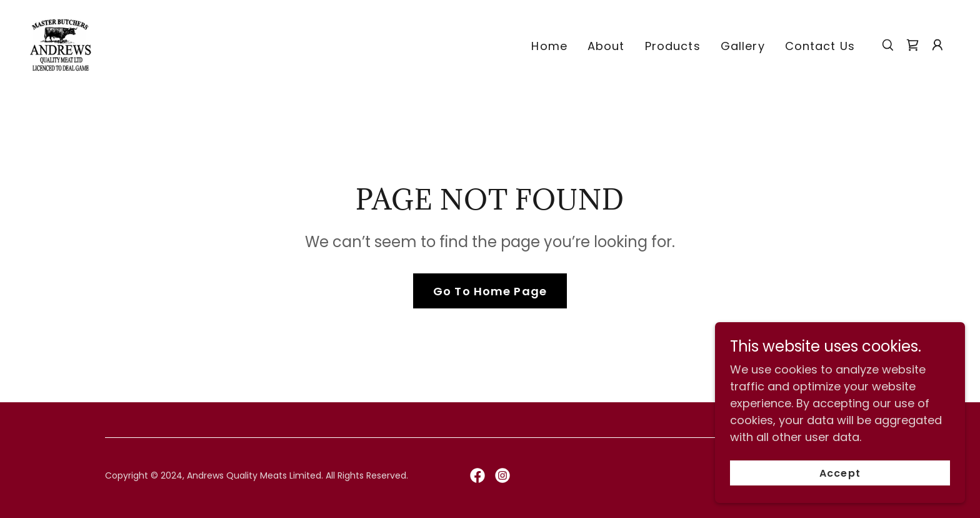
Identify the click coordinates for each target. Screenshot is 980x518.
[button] (937, 45)
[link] (62, 43)
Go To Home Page (490, 291)
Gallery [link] (743, 46)
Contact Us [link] (820, 46)
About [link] (606, 46)
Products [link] (673, 46)
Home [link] (549, 46)
